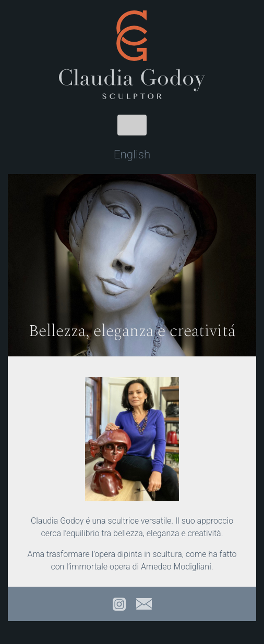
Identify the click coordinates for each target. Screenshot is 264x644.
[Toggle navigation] (132, 125)
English (132, 154)
